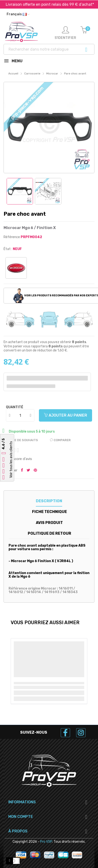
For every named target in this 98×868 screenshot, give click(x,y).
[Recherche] (49, 49)
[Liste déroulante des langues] (18, 14)
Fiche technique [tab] (49, 512)
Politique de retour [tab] (49, 533)
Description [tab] (49, 501)
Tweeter (28, 471)
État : (8, 249)
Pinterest (35, 471)
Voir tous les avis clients (11, 460)
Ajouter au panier (65, 415)
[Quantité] (20, 415)
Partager (22, 471)
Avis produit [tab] (49, 523)
